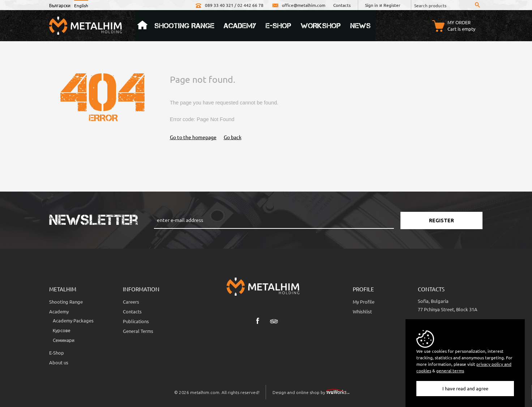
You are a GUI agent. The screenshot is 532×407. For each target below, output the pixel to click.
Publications (136, 321)
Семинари (64, 340)
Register (392, 5)
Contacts (342, 5)
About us (59, 362)
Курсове (62, 330)
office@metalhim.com (298, 5)
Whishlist (362, 311)
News (361, 26)
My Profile (364, 302)
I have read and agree (465, 388)
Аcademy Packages (73, 320)
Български (60, 5)
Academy (240, 26)
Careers (131, 302)
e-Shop (278, 26)
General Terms (138, 331)
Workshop (321, 26)
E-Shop (57, 353)
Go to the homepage (193, 137)
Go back (233, 137)
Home (142, 26)
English (81, 5)
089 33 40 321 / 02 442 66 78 (229, 5)
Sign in (372, 5)
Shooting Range (184, 26)
